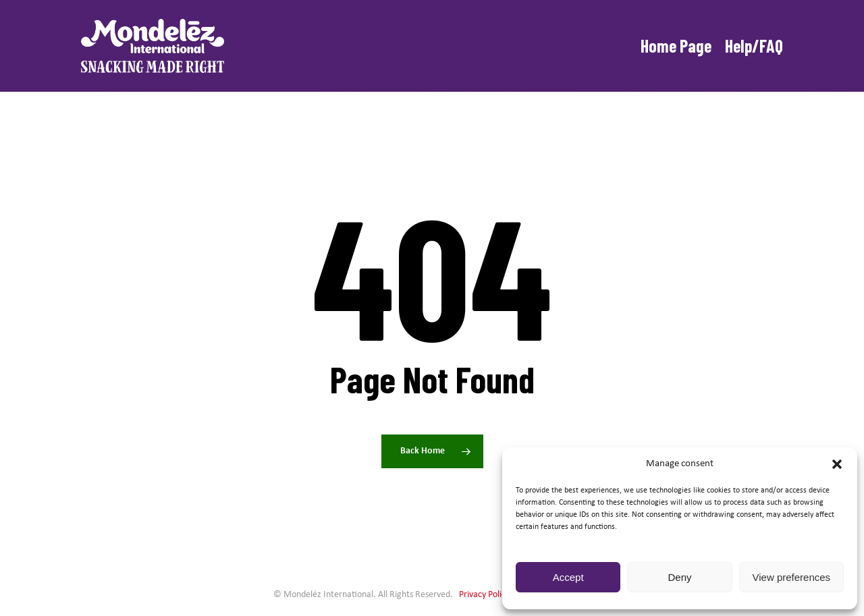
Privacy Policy (484, 595)
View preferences (792, 577)
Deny (679, 577)
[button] (837, 464)
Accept (568, 577)
